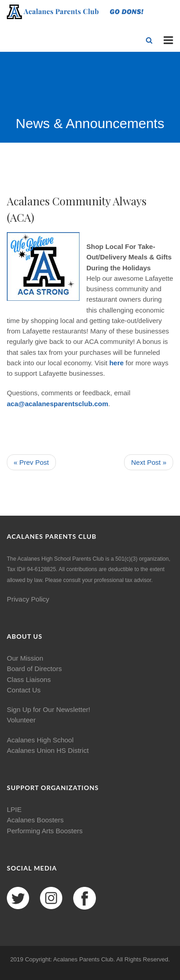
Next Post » (149, 462)
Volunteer (21, 720)
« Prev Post (31, 462)
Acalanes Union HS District (48, 750)
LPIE (14, 809)
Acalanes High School (40, 740)
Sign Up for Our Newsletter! (48, 709)
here (116, 363)
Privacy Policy (28, 599)
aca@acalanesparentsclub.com (57, 404)
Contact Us (24, 690)
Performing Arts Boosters (45, 831)
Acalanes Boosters (35, 820)
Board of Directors (34, 669)
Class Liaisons (29, 679)
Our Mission (25, 658)
